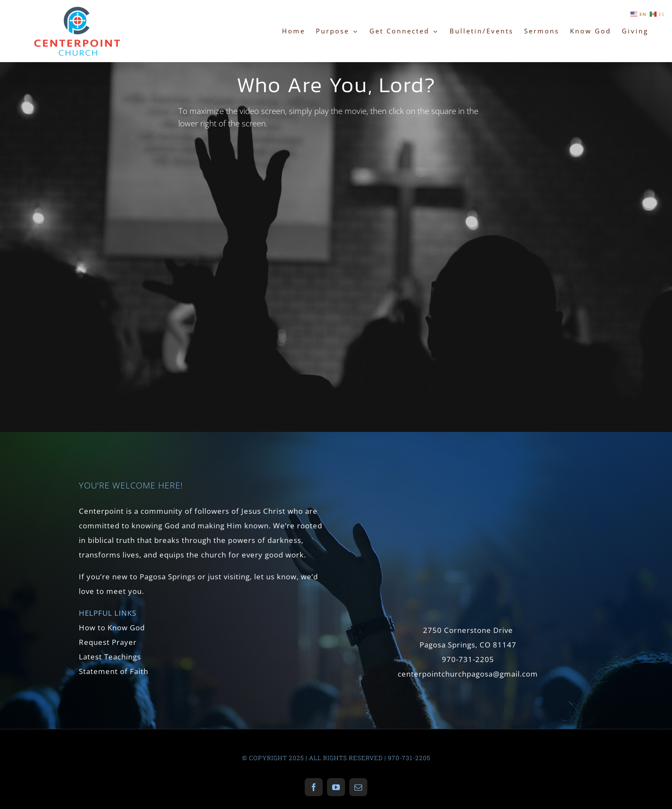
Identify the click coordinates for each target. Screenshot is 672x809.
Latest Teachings (110, 657)
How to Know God (112, 628)
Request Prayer (108, 642)
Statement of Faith (114, 671)
